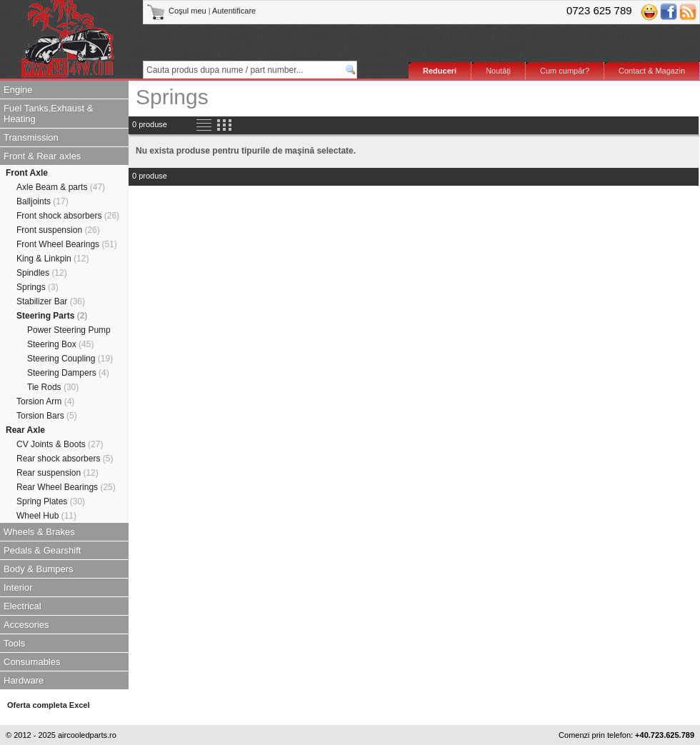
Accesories (26, 625)
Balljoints (42, 201)
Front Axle (27, 173)
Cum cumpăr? (565, 71)
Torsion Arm (45, 401)
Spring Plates (51, 501)
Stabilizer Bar (51, 301)
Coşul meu (177, 11)
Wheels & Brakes (39, 532)
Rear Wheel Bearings (66, 487)
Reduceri (440, 71)
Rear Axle (25, 430)
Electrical (22, 606)
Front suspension (58, 230)
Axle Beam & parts (61, 187)
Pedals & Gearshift (42, 550)
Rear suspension (57, 473)
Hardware (24, 680)
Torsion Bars (47, 416)
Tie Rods (53, 387)
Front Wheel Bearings (67, 244)
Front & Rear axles (42, 156)
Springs (37, 287)
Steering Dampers (68, 373)
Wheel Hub (46, 516)
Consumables (32, 662)
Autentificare (234, 11)
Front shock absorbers (68, 216)
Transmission (31, 137)
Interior (18, 587)
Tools (14, 643)
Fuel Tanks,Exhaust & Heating (49, 114)
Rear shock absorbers (65, 459)
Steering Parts (52, 316)
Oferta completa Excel (49, 705)
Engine (18, 90)
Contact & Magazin (652, 71)
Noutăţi (498, 71)
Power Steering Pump (69, 330)
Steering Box (60, 344)
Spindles (42, 273)
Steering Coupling (70, 359)
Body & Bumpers (39, 569)
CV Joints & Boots (60, 444)
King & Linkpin (52, 259)
